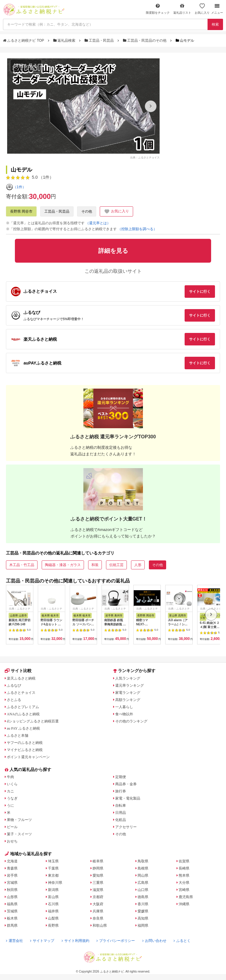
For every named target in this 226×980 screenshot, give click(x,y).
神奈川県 (55, 883)
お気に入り (202, 9)
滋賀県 (98, 890)
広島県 (143, 883)
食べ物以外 (124, 714)
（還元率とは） (98, 223)
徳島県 (143, 897)
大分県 (184, 883)
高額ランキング (128, 700)
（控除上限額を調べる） (137, 229)
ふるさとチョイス (21, 693)
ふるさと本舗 (18, 736)
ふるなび (14, 685)
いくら (12, 784)
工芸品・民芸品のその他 (145, 40)
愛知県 (98, 875)
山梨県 (53, 918)
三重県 (98, 883)
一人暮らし (124, 707)
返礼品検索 (65, 40)
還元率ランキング (130, 685)
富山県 (53, 897)
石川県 (53, 904)
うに (10, 805)
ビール (12, 827)
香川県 (143, 904)
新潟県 (53, 890)
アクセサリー (126, 827)
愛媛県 (143, 911)
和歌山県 (100, 926)
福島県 (12, 904)
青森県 (12, 868)
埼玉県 (53, 861)
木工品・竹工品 (22, 565)
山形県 (12, 897)
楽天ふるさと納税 (21, 678)
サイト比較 (18, 671)
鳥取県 (143, 861)
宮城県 (12, 883)
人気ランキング (128, 678)
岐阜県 (98, 861)
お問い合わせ (154, 941)
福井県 (53, 911)
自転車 (121, 805)
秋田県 (12, 890)
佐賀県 (184, 861)
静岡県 (98, 868)
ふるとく (182, 941)
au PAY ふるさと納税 (23, 728)
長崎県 (184, 868)
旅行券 (121, 791)
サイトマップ (42, 941)
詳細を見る (26, 66)
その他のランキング (131, 721)
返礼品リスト (182, 9)
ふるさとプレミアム (23, 707)
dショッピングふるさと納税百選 (33, 721)
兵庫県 (98, 911)
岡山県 (143, 875)
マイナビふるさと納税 (25, 750)
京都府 (98, 897)
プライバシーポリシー (116, 941)
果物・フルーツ (19, 820)
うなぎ (12, 798)
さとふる (14, 700)
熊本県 (184, 875)
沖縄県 (184, 904)
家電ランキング (128, 693)
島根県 (143, 868)
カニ (10, 791)
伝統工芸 (116, 565)
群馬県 (12, 926)
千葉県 (53, 868)
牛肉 (10, 777)
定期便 (121, 777)
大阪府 (98, 904)
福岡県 (143, 926)
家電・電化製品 (128, 798)
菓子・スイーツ (19, 834)
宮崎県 (184, 890)
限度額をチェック (158, 9)
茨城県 (12, 911)
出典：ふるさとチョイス (145, 157)
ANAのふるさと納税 (23, 714)
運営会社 (14, 941)
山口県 (143, 890)
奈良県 (98, 918)
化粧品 (121, 820)
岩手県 (12, 875)
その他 (87, 211)
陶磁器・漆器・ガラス (63, 565)
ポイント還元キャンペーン (28, 757)
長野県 (53, 926)
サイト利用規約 (75, 941)
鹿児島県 (186, 897)
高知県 (143, 918)
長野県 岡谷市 (21, 211)
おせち (12, 841)
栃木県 (12, 918)
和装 (95, 565)
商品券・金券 (126, 784)
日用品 (121, 813)
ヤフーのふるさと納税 (25, 743)
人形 (138, 565)
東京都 (53, 875)
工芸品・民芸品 (100, 40)
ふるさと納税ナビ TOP (24, 40)
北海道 (12, 861)
